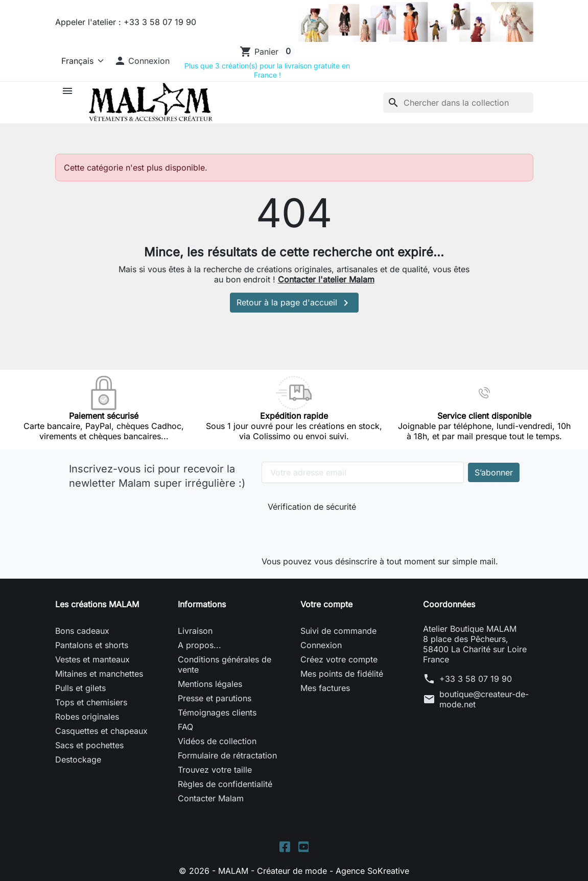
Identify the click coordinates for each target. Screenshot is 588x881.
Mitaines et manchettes (99, 674)
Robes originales (87, 717)
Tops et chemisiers (91, 702)
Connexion (321, 645)
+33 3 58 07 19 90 (476, 679)
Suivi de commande (338, 631)
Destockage (78, 759)
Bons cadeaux (82, 631)
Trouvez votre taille (215, 770)
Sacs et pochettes (89, 745)
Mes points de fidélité (342, 674)
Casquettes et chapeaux (101, 731)
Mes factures (325, 688)
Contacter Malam (211, 798)
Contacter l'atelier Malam (326, 279)
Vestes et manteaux (92, 659)
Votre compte (326, 604)
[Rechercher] (458, 103)
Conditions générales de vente (225, 664)
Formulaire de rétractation (227, 755)
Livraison (195, 631)
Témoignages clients (217, 712)
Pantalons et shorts (92, 645)
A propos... (199, 645)
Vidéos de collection (217, 741)
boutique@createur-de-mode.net (484, 699)
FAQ (185, 727)
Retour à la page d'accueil (294, 303)
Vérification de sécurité (312, 507)
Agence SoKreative (372, 871)
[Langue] (80, 61)
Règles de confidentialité (225, 784)
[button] (142, 61)
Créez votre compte (339, 659)
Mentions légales (210, 684)
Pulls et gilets (80, 688)
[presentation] (336, 532)
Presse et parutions (215, 698)
